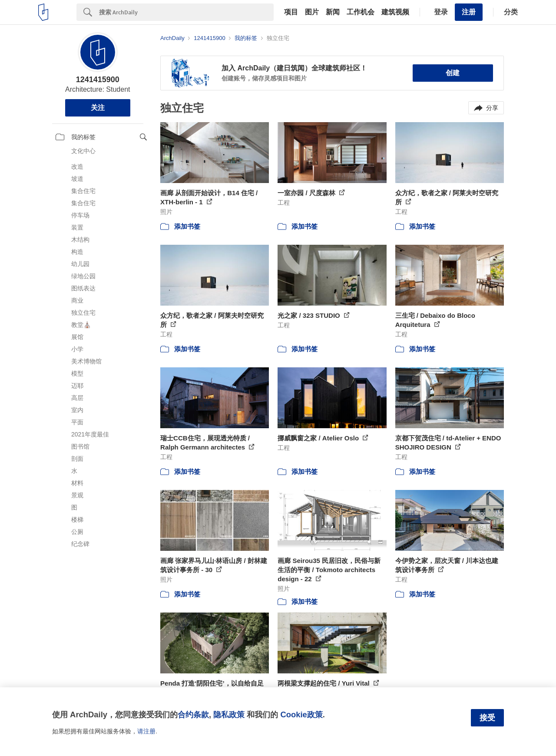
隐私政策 (229, 714)
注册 (469, 12)
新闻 (333, 12)
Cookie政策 (301, 714)
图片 (312, 12)
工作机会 (361, 12)
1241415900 (98, 80)
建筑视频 (395, 12)
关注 (98, 108)
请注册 (146, 731)
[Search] (186, 12)
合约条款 (193, 714)
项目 (291, 12)
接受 (487, 718)
